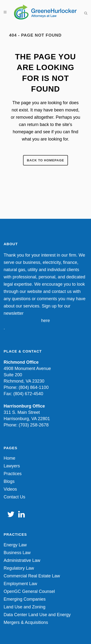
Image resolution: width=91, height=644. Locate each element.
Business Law (17, 553)
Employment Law (20, 584)
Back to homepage (45, 160)
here (45, 321)
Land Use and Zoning (25, 607)
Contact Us (14, 497)
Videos (10, 489)
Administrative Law (22, 560)
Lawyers (12, 466)
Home (9, 458)
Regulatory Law (19, 568)
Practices (13, 474)
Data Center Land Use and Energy (37, 615)
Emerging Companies (25, 599)
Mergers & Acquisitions (26, 622)
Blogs (9, 481)
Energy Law (15, 545)
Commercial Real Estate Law (32, 576)
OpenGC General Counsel (29, 591)
